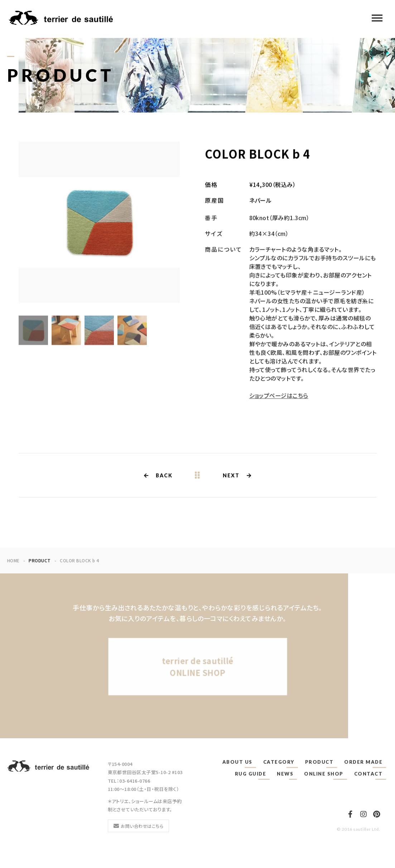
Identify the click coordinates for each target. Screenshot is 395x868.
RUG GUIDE (251, 774)
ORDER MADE (363, 762)
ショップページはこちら (279, 400)
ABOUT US (237, 762)
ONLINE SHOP (324, 774)
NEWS (285, 774)
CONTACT (368, 774)
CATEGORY (279, 762)
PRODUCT (319, 762)
